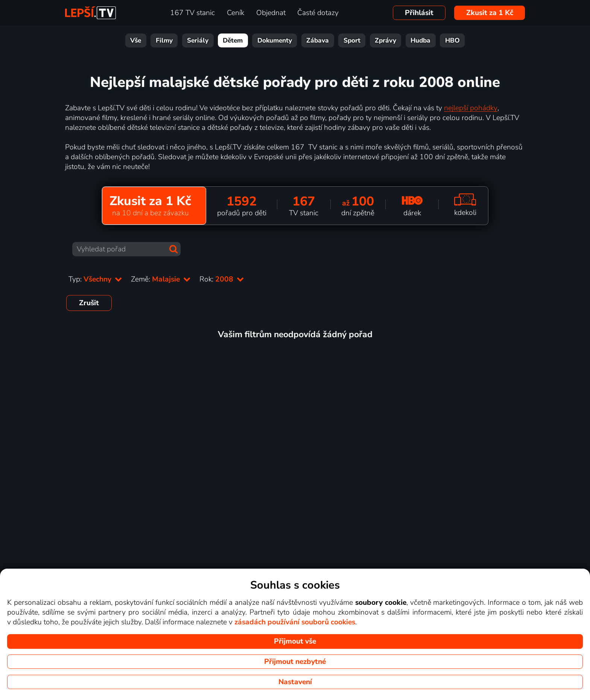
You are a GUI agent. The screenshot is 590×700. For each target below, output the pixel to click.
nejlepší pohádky (471, 108)
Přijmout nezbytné (295, 662)
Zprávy (385, 40)
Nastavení (295, 682)
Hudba (420, 40)
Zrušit (89, 303)
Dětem (233, 40)
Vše (136, 40)
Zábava (318, 40)
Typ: (95, 279)
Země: (161, 279)
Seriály (198, 40)
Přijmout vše (295, 641)
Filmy (164, 40)
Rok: (222, 279)
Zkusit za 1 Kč (490, 13)
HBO (452, 40)
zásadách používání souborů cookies (295, 622)
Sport (352, 40)
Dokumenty (275, 40)
